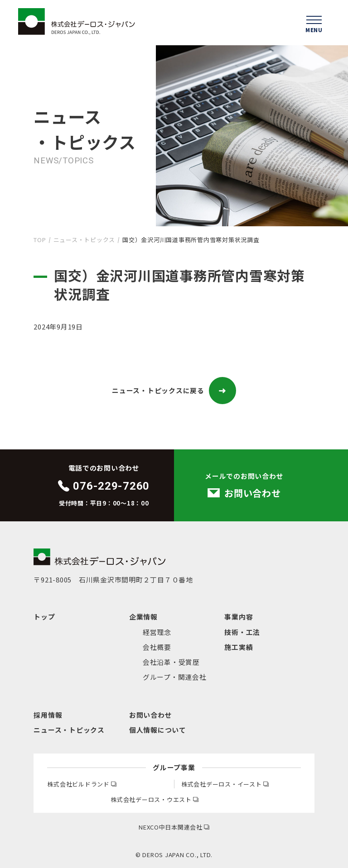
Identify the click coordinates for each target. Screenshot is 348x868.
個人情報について (158, 730)
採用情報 (48, 715)
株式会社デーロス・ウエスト (155, 799)
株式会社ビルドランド (82, 784)
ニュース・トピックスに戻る (174, 391)
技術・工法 (242, 632)
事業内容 (239, 617)
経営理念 (157, 632)
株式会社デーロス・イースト (225, 784)
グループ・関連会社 (175, 677)
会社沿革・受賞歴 (171, 662)
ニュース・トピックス (84, 240)
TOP (40, 240)
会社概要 (157, 647)
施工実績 (239, 647)
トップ (44, 617)
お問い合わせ (150, 715)
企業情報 (143, 617)
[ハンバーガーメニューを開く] (314, 23)
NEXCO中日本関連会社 (174, 827)
